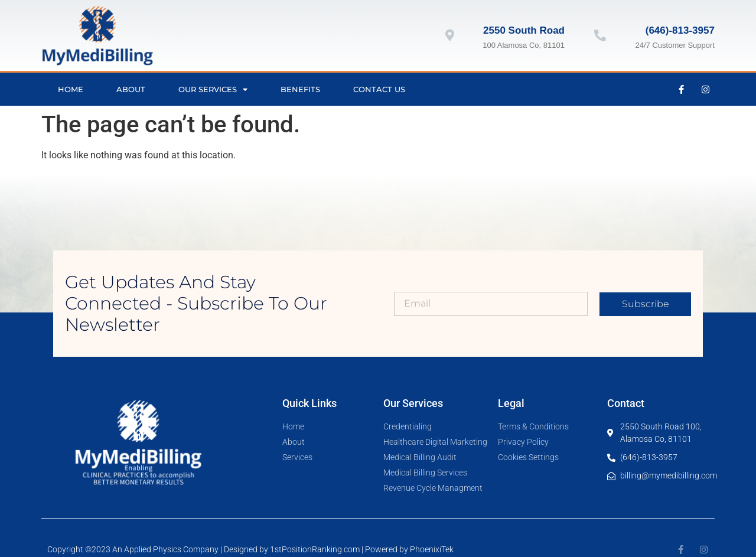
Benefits (300, 89)
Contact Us (379, 89)
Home (71, 89)
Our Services (213, 89)
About (131, 89)
